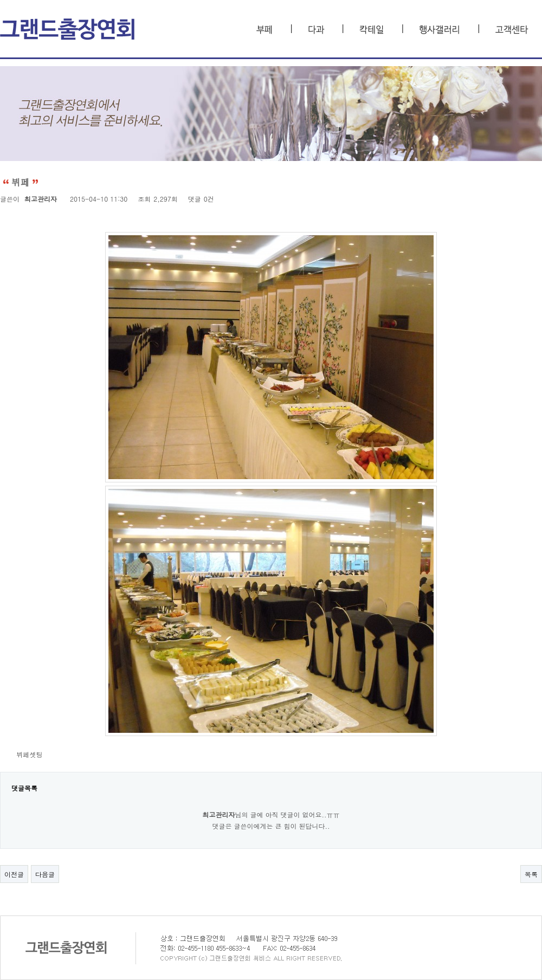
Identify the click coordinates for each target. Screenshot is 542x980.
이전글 (14, 874)
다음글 (45, 874)
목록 (531, 874)
